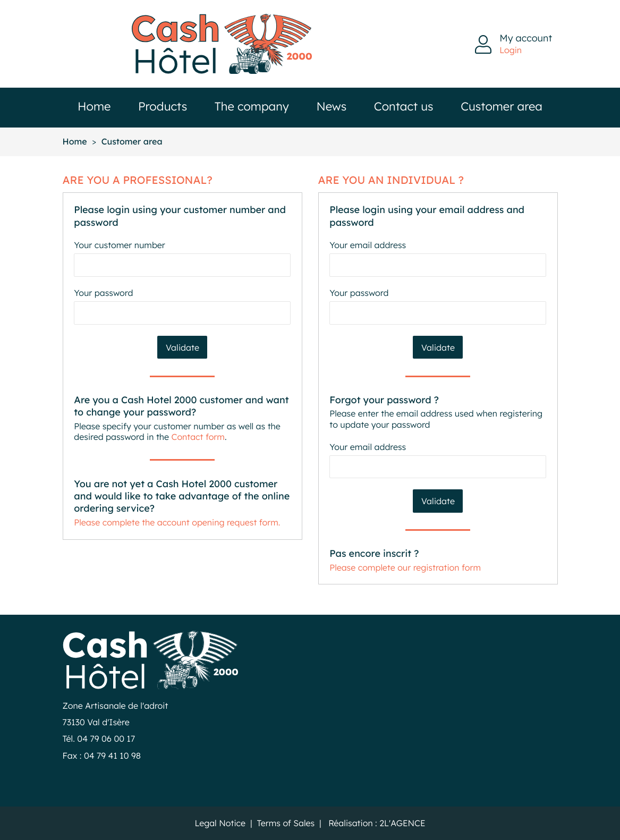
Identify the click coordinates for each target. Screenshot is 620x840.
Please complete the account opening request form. (177, 522)
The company (252, 106)
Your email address (368, 245)
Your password (103, 293)
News (331, 106)
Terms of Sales (286, 823)
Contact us (404, 106)
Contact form (198, 436)
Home (94, 106)
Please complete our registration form (405, 567)
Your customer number (119, 245)
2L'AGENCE (402, 823)
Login (511, 50)
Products (163, 106)
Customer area (502, 106)
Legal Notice (220, 823)
